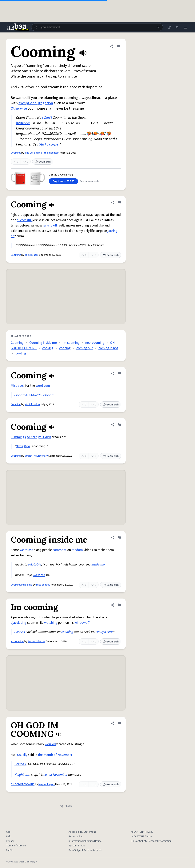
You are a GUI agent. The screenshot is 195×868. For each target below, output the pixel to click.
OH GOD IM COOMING (23, 784)
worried (50, 744)
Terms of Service (16, 846)
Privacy (10, 841)
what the (39, 575)
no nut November (55, 775)
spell (21, 386)
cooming (67, 632)
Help (9, 836)
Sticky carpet (49, 144)
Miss (14, 386)
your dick (44, 437)
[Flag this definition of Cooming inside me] (119, 538)
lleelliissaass (32, 255)
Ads (8, 832)
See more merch (89, 181)
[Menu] (185, 27)
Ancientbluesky (37, 641)
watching (51, 623)
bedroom (23, 123)
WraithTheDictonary (36, 456)
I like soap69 (43, 585)
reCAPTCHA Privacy (142, 832)
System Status (77, 846)
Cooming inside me (43, 343)
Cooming (16, 153)
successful (24, 220)
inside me (98, 564)
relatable (35, 564)
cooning (65, 348)
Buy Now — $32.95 (63, 181)
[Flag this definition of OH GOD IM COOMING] (119, 723)
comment (60, 550)
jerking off (50, 225)
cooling (21, 353)
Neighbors (22, 775)
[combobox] (97, 27)
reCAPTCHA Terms (142, 836)
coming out (85, 348)
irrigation (46, 103)
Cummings (18, 437)
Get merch (43, 162)
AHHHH (20, 395)
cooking (48, 348)
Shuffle (66, 806)
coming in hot (108, 348)
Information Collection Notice (85, 841)
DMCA (9, 850)
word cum (43, 386)
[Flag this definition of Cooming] (118, 46)
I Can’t (47, 118)
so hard (32, 437)
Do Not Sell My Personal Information (151, 841)
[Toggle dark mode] (177, 27)
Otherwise (19, 108)
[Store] (169, 27)
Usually (22, 755)
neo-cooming (95, 343)
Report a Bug (76, 836)
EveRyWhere (104, 632)
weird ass (26, 550)
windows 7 (82, 623)
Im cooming (71, 343)
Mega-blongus (47, 784)
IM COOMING (34, 395)
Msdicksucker (32, 404)
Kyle (27, 446)
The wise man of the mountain (42, 153)
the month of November (55, 755)
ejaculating (18, 623)
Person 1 (20, 764)
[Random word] (158, 27)
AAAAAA (20, 632)
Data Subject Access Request (85, 850)
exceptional (28, 103)
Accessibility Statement (82, 832)
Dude (20, 446)
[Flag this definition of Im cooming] (119, 605)
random (77, 550)
